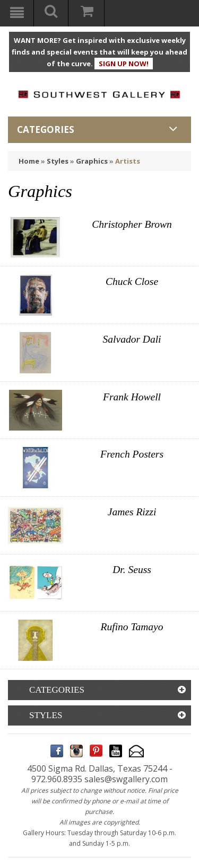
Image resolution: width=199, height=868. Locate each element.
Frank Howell (132, 397)
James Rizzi (132, 512)
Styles (58, 161)
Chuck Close (132, 281)
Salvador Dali (132, 339)
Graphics (92, 161)
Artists (128, 161)
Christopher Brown (132, 224)
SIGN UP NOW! (124, 64)
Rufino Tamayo (132, 627)
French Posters (132, 454)
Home (29, 161)
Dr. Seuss (132, 570)
